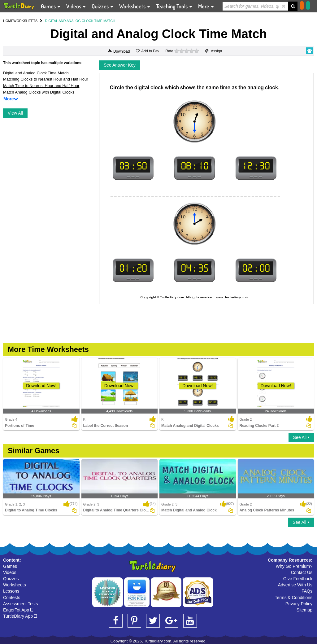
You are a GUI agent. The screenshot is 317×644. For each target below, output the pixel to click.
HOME (8, 21)
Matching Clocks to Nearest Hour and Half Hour (46, 79)
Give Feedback (298, 579)
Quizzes (11, 579)
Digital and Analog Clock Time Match (36, 73)
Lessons (11, 591)
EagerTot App (18, 610)
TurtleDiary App (20, 616)
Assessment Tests (21, 604)
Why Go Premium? (294, 566)
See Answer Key (120, 65)
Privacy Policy (299, 604)
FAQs (307, 591)
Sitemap (304, 610)
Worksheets (15, 585)
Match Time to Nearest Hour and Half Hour (41, 86)
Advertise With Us (295, 585)
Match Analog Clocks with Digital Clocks (39, 92)
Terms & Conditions (294, 598)
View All (15, 113)
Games (10, 566)
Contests (12, 598)
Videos (10, 572)
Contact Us (302, 572)
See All (301, 437)
